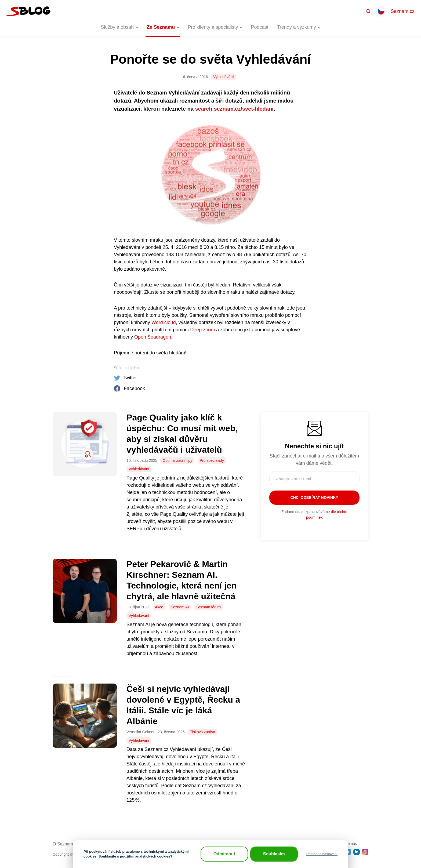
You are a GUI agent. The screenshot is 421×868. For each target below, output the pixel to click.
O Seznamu (64, 844)
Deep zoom (202, 330)
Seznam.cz (403, 11)
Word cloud (164, 322)
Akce (159, 607)
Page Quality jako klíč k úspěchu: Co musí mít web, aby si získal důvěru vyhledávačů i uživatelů (182, 434)
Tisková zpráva (203, 732)
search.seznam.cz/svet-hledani (234, 109)
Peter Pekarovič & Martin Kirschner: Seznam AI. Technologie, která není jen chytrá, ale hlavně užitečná (182, 580)
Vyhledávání (224, 77)
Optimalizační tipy (177, 460)
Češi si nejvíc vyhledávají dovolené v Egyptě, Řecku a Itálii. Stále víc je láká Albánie (183, 705)
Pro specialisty (212, 460)
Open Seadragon (152, 337)
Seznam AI (180, 607)
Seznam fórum (208, 607)
